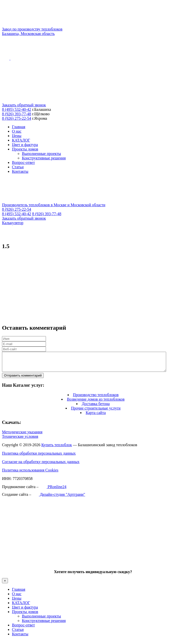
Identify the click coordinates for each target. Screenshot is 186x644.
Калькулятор (13, 223)
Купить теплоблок (56, 449)
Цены (17, 136)
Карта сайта (96, 416)
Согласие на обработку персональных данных (41, 465)
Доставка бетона (96, 407)
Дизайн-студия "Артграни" (58, 498)
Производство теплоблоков (96, 398)
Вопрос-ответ (23, 162)
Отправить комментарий (23, 379)
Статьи (18, 167)
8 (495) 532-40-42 (17, 109)
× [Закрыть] (5, 584)
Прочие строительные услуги (96, 412)
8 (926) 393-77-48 (17, 114)
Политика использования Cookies (30, 474)
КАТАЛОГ (21, 140)
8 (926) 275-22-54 (17, 118)
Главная (19, 127)
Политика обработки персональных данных (39, 457)
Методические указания (22, 436)
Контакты (20, 171)
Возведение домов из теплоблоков (96, 403)
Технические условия (20, 440)
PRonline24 (53, 490)
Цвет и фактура (25, 145)
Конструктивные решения (44, 158)
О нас (17, 131)
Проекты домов (25, 149)
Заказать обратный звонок (24, 105)
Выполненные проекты (41, 154)
